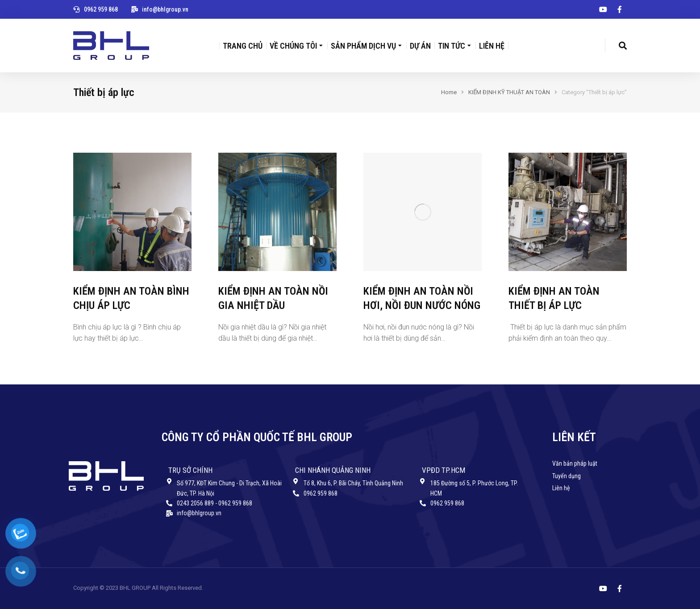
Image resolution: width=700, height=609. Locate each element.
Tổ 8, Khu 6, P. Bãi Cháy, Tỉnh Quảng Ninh (353, 483)
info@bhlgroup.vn (165, 9)
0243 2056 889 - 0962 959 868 (215, 503)
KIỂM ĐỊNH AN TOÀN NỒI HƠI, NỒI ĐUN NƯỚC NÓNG (422, 298)
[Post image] (132, 212)
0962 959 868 (101, 9)
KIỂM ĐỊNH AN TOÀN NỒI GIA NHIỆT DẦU (273, 298)
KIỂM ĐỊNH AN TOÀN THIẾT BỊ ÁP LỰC (554, 298)
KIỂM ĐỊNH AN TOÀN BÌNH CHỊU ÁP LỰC (131, 298)
